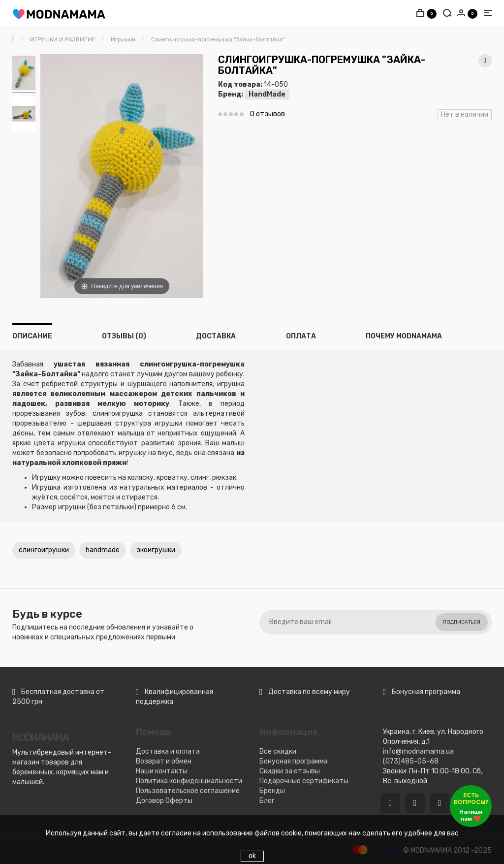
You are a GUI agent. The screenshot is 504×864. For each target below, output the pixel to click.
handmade (103, 550)
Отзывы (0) (124, 336)
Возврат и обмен (164, 761)
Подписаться (462, 622)
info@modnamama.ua (418, 751)
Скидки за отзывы (290, 771)
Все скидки (278, 751)
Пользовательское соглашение (188, 791)
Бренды (272, 791)
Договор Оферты (164, 801)
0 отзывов (268, 114)
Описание (32, 336)
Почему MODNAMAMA (404, 336)
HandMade (267, 94)
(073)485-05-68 (411, 761)
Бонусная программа (294, 761)
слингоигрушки (44, 550)
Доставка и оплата (168, 751)
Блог (267, 801)
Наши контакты (162, 771)
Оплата (301, 336)
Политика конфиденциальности (189, 781)
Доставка (216, 336)
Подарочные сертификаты (304, 781)
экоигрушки (156, 550)
